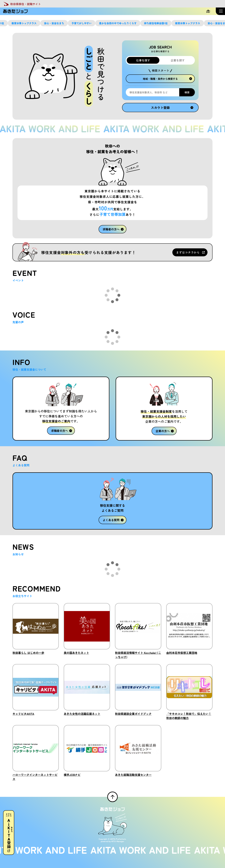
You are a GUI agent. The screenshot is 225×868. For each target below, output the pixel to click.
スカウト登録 (172, 108)
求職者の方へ (113, 229)
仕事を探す (143, 60)
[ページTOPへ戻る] (113, 797)
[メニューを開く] (220, 11)
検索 (187, 92)
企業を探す (177, 60)
